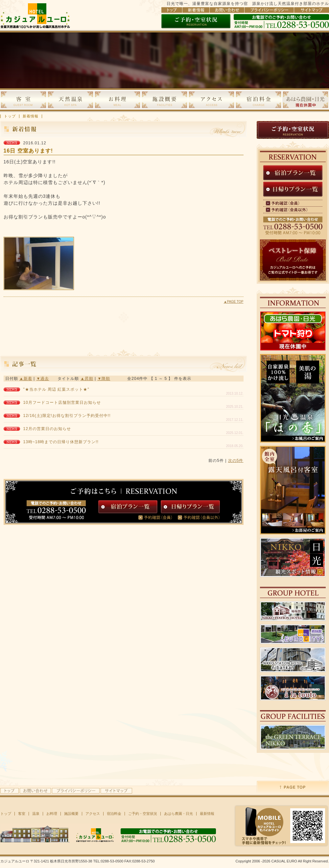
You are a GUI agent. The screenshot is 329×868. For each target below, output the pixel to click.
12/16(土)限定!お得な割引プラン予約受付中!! (67, 416)
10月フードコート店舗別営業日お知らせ (62, 403)
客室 (22, 814)
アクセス (93, 814)
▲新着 (26, 379)
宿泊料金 (114, 814)
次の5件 (236, 461)
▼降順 (104, 379)
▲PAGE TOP (234, 302)
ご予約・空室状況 (143, 814)
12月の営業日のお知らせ (47, 429)
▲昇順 (87, 379)
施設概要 (71, 814)
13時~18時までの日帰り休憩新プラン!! (61, 442)
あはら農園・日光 (178, 814)
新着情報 (31, 116)
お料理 (52, 814)
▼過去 (43, 379)
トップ (10, 116)
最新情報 (207, 814)
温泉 (36, 814)
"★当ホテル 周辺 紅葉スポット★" (56, 389)
